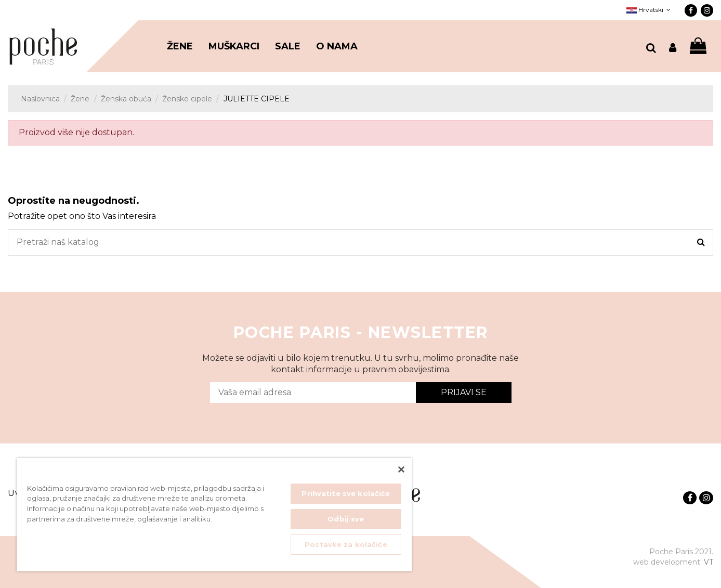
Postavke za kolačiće (346, 544)
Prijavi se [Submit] (464, 392)
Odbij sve (346, 519)
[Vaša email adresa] (313, 393)
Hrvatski (650, 10)
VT (709, 562)
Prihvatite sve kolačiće (346, 493)
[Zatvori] (401, 469)
